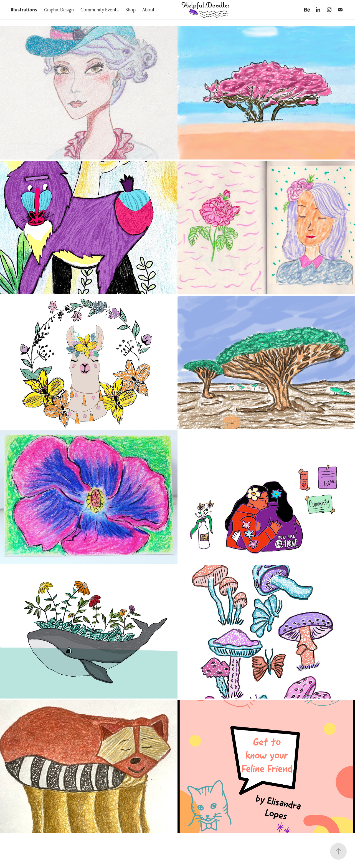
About (148, 10)
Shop (130, 10)
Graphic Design (59, 10)
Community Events (99, 10)
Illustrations (24, 10)
